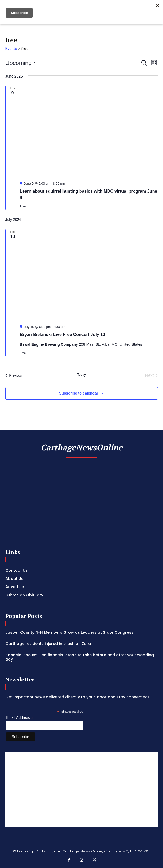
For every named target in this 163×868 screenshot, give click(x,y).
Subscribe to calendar (79, 393)
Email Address (20, 718)
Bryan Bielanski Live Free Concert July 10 (62, 335)
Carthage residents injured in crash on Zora (48, 644)
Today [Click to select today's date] (81, 375)
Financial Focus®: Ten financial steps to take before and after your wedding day (80, 657)
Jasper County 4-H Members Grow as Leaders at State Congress (69, 632)
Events (11, 49)
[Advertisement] (81, 790)
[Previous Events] (14, 375)
